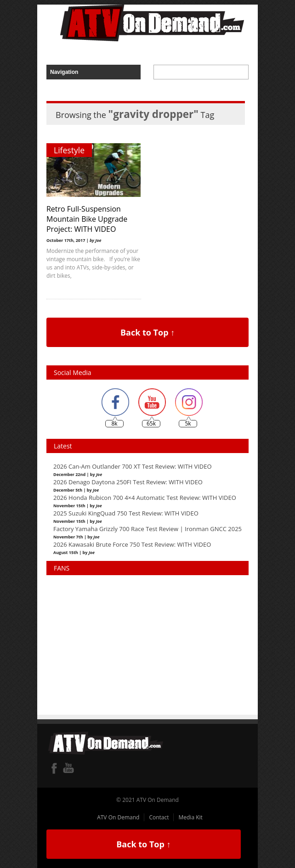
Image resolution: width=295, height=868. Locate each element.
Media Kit (190, 817)
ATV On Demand (118, 817)
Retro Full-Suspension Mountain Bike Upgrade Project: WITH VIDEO (87, 219)
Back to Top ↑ (147, 332)
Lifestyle (69, 150)
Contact (159, 817)
